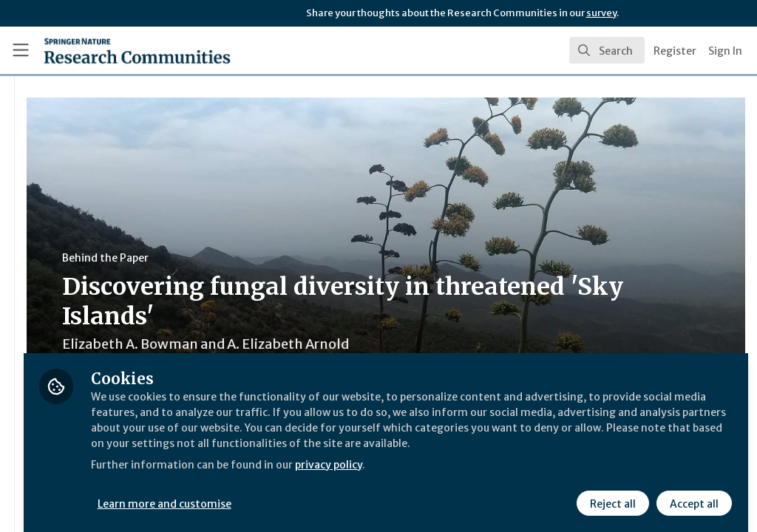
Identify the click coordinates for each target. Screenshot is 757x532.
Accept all (692, 493)
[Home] (111, 50)
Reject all (611, 493)
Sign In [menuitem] (725, 51)
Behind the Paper (280, 258)
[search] (607, 50)
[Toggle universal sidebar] (21, 50)
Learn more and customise (340, 493)
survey (601, 13)
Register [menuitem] (675, 51)
